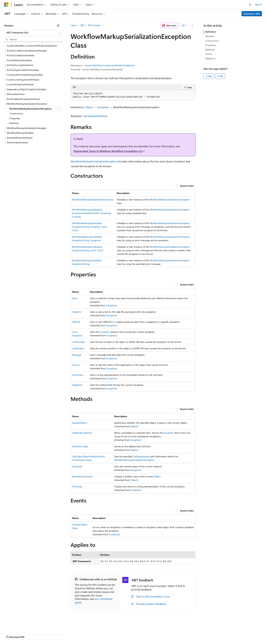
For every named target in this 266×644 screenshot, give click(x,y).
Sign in (258, 4)
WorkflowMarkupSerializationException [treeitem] (31, 109)
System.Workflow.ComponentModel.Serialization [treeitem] (32, 46)
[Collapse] (58, 25)
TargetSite (77, 385)
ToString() (77, 486)
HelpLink (77, 312)
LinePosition (78, 348)
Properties (211, 45)
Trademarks (141, 634)
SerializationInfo (141, 456)
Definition (211, 32)
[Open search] (250, 5)
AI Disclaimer (11, 634)
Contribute (61, 634)
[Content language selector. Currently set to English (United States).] (20, 626)
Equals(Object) (80, 423)
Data (75, 298)
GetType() (77, 466)
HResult (76, 322)
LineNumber (78, 342)
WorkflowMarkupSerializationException (94, 161)
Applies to (210, 58)
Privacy (74, 634)
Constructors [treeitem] (16, 113)
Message (77, 355)
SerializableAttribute (95, 116)
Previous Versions (31, 634)
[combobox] (33, 33)
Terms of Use (124, 634)
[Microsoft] (6, 5)
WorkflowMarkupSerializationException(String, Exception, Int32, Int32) (90, 227)
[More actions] (192, 25)
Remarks (210, 36)
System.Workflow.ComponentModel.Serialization (110, 65)
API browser (94, 25)
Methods (210, 50)
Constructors (212, 41)
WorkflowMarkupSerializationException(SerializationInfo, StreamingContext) (92, 213)
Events (209, 54)
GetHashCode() (80, 446)
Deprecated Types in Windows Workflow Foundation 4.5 (108, 151)
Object (89, 107)
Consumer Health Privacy (97, 634)
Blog (46, 634)
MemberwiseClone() (82, 476)
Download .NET (252, 14)
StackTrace (78, 375)
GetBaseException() (82, 433)
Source (76, 365)
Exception (103, 107)
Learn (73, 25)
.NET (82, 25)
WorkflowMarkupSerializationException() (93, 200)
